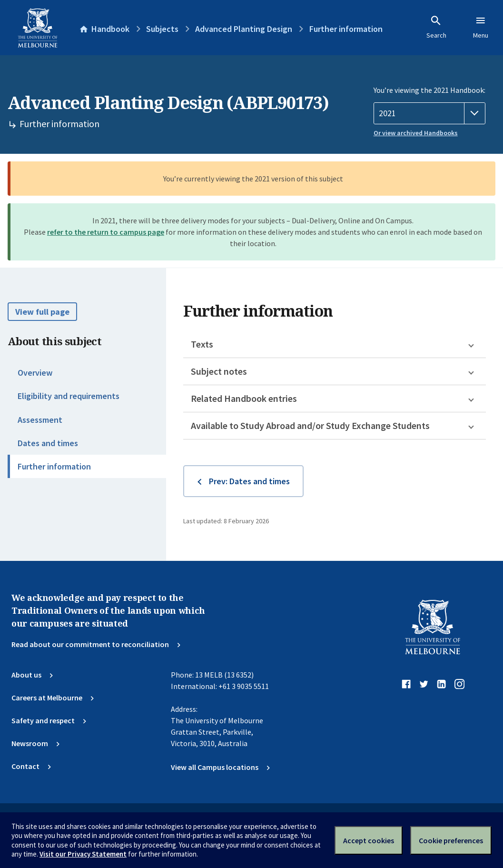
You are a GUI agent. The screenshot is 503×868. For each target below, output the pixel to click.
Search (436, 27)
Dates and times (48, 443)
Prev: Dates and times (249, 481)
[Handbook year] (429, 113)
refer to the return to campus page (106, 232)
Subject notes (219, 371)
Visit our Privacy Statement (83, 854)
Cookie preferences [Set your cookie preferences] (451, 840)
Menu (481, 27)
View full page (42, 312)
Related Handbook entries (244, 398)
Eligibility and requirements (69, 396)
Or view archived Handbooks (416, 133)
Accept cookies (369, 840)
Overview (35, 373)
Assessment (40, 420)
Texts (202, 344)
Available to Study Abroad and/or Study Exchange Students (310, 425)
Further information (54, 466)
